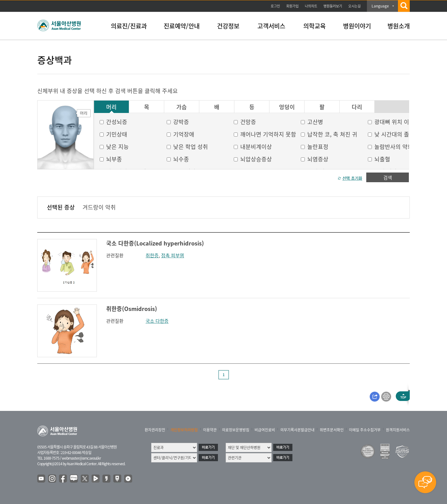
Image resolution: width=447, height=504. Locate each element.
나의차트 (311, 6)
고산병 (315, 122)
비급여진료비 (265, 430)
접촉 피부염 (173, 255)
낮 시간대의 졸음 (394, 134)
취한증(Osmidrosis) (132, 309)
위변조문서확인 (332, 430)
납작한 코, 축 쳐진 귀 (332, 134)
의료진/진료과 (129, 26)
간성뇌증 (117, 122)
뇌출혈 (382, 159)
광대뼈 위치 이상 (394, 122)
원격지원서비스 (398, 430)
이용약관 (210, 430)
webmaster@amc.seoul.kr (81, 458)
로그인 (275, 6)
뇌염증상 (318, 159)
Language (380, 6)
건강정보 (228, 26)
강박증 (181, 122)
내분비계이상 (256, 147)
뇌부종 (114, 159)
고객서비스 (271, 26)
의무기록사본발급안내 (297, 430)
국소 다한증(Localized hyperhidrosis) (155, 243)
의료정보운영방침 (236, 430)
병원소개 (399, 26)
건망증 (248, 122)
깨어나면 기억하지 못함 (268, 134)
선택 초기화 (352, 178)
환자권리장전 (155, 430)
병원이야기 (357, 26)
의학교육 (314, 26)
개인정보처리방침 (184, 430)
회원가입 (292, 6)
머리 (111, 107)
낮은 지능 (117, 147)
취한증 (152, 255)
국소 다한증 (157, 321)
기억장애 (184, 134)
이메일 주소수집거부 (365, 430)
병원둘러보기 (333, 6)
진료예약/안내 (182, 26)
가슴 (182, 107)
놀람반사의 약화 (394, 147)
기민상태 (117, 134)
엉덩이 (287, 107)
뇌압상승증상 (256, 159)
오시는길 (354, 6)
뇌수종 (181, 159)
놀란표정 (318, 147)
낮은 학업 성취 (191, 147)
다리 (357, 107)
